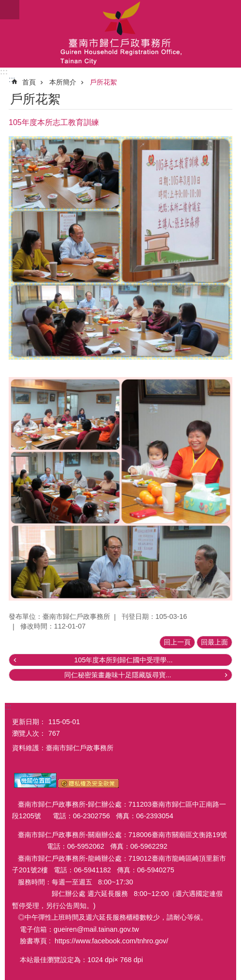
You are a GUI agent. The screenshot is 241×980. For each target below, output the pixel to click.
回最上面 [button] (214, 642)
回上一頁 (177, 642)
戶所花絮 (103, 82)
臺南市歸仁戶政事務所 (120, 34)
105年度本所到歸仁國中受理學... (123, 660)
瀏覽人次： (29, 733)
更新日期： (29, 722)
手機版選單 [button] (10, 10)
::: (4, 72)
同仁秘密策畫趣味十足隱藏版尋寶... (118, 675)
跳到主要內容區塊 (5, 5)
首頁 (29, 82)
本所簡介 (63, 82)
